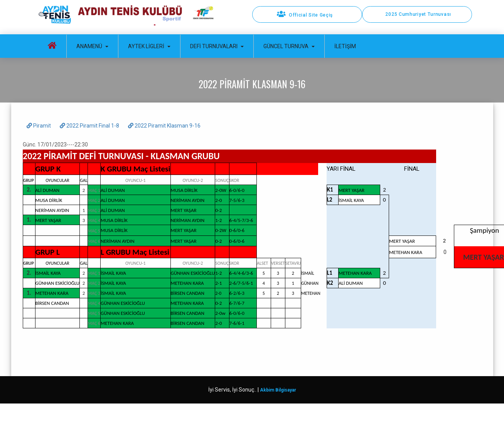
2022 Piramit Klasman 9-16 (164, 126)
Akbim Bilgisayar (278, 390)
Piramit (39, 126)
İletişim (345, 46)
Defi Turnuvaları (217, 46)
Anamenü (92, 46)
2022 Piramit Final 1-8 (90, 126)
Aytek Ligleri (149, 46)
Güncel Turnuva (289, 46)
